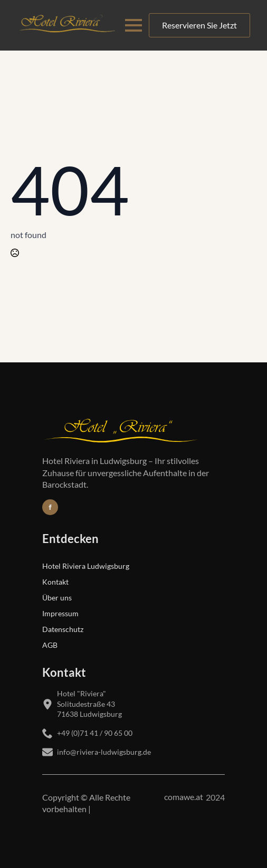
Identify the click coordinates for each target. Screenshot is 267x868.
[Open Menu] (133, 25)
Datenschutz (63, 629)
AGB (50, 645)
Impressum (60, 613)
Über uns (57, 597)
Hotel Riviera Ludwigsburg (86, 566)
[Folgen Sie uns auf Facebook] (50, 507)
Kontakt (55, 581)
